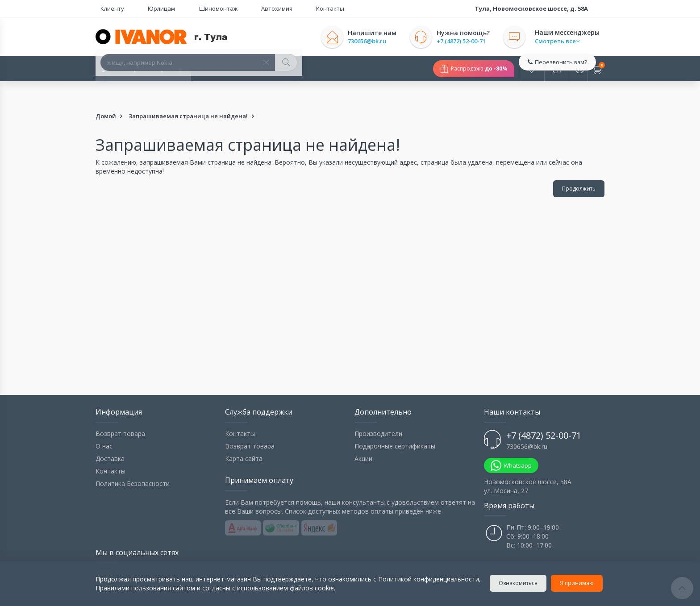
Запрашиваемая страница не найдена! (188, 94)
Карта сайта (244, 437)
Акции (363, 437)
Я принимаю (579, 583)
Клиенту (107, 8)
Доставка (110, 437)
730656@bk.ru (377, 41)
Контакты (266, 8)
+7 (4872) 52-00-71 (471, 41)
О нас (104, 424)
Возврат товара (120, 412)
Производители (378, 412)
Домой (106, 94)
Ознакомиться (520, 583)
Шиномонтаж (183, 8)
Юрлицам (142, 8)
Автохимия (227, 8)
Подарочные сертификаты (395, 424)
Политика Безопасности (133, 462)
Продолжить (579, 167)
